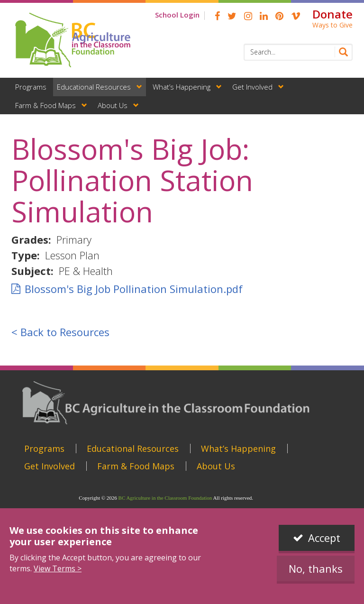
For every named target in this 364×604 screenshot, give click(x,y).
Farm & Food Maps (45, 105)
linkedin (264, 16)
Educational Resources (94, 87)
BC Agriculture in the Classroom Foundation (165, 498)
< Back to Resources (60, 332)
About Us (113, 105)
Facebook (217, 16)
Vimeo (296, 16)
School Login (177, 15)
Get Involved (252, 87)
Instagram (248, 16)
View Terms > (58, 568)
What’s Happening (182, 87)
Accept (324, 538)
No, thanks (316, 568)
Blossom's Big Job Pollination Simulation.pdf (134, 289)
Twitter (232, 16)
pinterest (279, 16)
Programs (31, 87)
